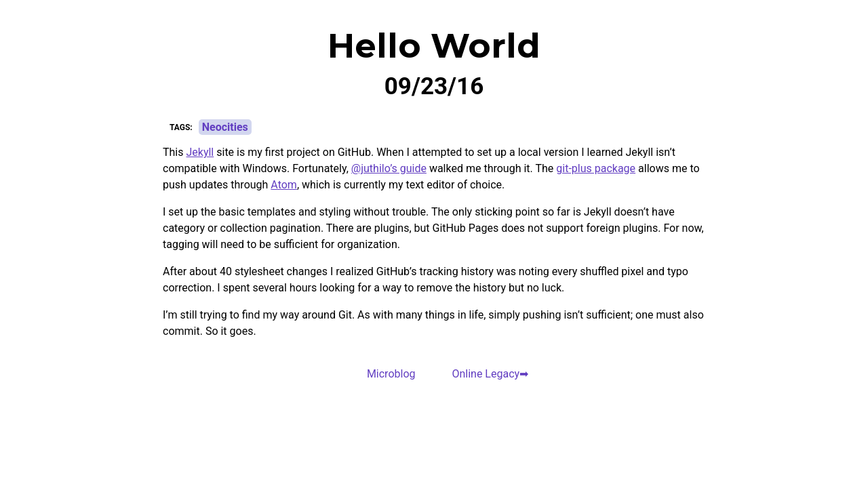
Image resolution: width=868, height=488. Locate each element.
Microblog (391, 374)
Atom (284, 185)
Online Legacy (486, 374)
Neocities (225, 127)
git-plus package (596, 168)
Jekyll (200, 152)
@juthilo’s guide (389, 168)
